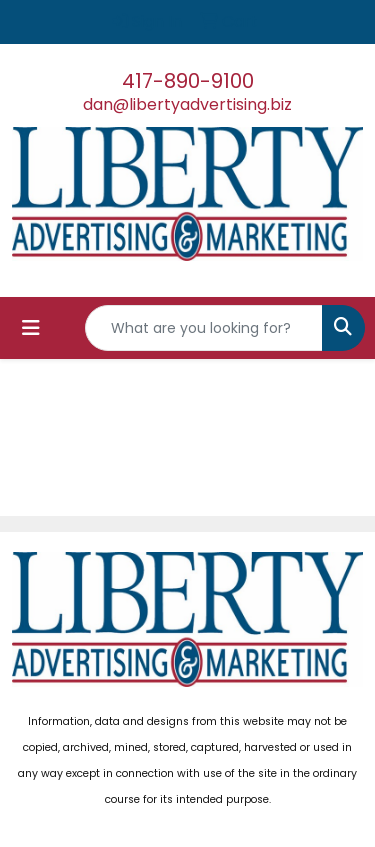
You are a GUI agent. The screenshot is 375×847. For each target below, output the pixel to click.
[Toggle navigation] (31, 328)
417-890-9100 (188, 81)
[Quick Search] (204, 328)
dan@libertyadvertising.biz (187, 104)
